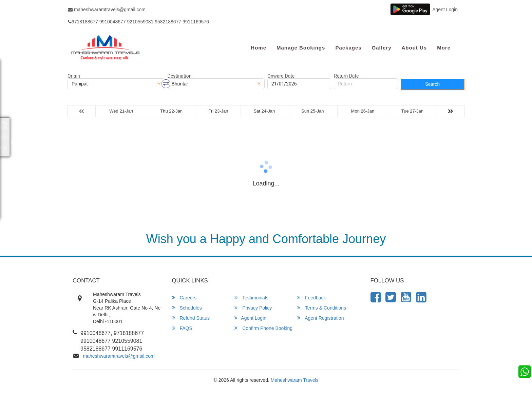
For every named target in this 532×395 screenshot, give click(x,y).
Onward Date (281, 76)
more (444, 48)
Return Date (346, 76)
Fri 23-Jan (218, 111)
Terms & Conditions (322, 308)
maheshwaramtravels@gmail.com (107, 9)
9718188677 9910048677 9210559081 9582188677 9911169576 (138, 22)
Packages (348, 48)
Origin (74, 76)
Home (259, 48)
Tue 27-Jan (412, 111)
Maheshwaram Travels (295, 380)
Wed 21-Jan (121, 111)
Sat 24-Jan (264, 111)
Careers (184, 298)
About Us (414, 48)
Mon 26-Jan (363, 111)
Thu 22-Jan (171, 111)
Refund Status (191, 318)
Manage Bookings (301, 48)
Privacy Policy (253, 308)
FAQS (182, 328)
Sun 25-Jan (313, 111)
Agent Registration (320, 318)
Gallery (382, 48)
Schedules (187, 308)
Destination (180, 76)
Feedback (311, 298)
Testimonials (251, 298)
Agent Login (445, 9)
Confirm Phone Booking (263, 328)
